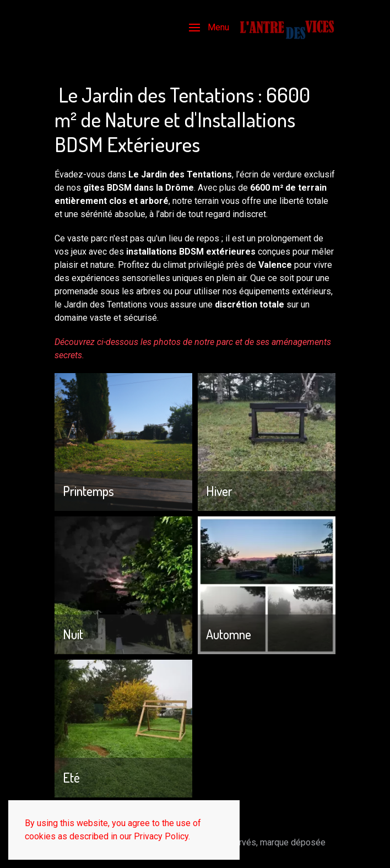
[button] (209, 28)
